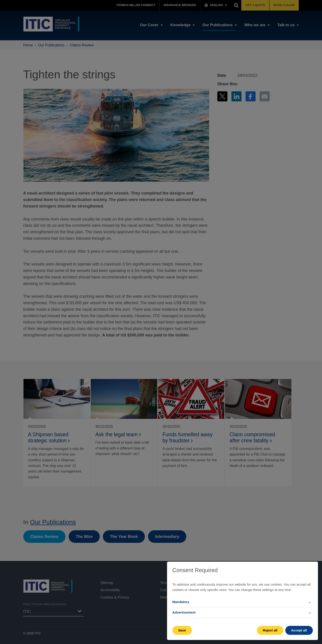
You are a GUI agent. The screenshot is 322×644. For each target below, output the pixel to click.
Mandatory (181, 602)
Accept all (299, 630)
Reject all (270, 630)
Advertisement (184, 612)
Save (182, 630)
